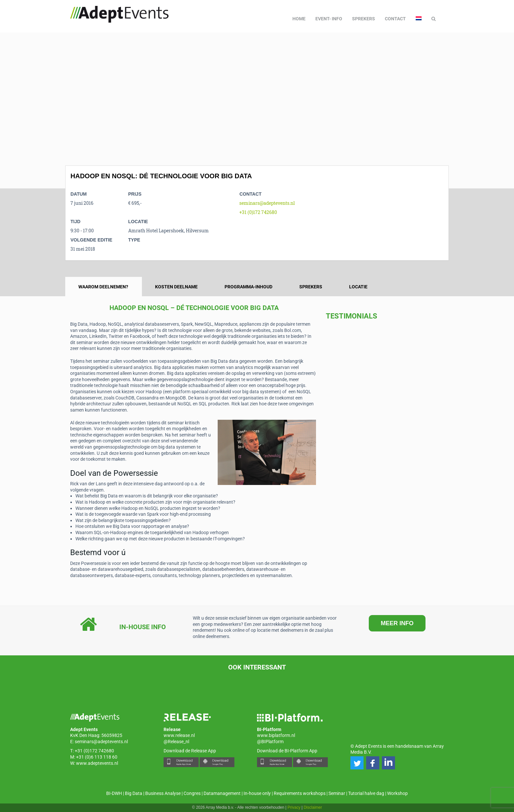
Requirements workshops (300, 793)
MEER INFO (397, 623)
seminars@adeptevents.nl (267, 203)
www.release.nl (179, 735)
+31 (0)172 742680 (258, 212)
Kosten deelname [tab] (176, 287)
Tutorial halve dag (366, 793)
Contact (395, 19)
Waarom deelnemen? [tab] (103, 287)
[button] (357, 763)
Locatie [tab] (358, 287)
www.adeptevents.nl (97, 763)
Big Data (134, 793)
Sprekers (364, 19)
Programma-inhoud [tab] (248, 287)
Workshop (397, 793)
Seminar (337, 793)
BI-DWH (114, 793)
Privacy (294, 807)
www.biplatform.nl (276, 735)
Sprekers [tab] (311, 287)
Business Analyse (163, 793)
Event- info (329, 19)
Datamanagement (222, 793)
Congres (192, 793)
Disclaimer (313, 807)
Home (299, 19)
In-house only (257, 793)
